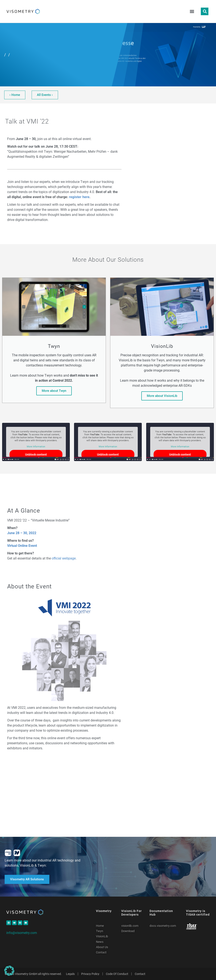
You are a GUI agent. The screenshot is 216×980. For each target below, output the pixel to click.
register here (79, 197)
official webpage (64, 558)
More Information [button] (36, 447)
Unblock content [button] (36, 455)
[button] (192, 12)
